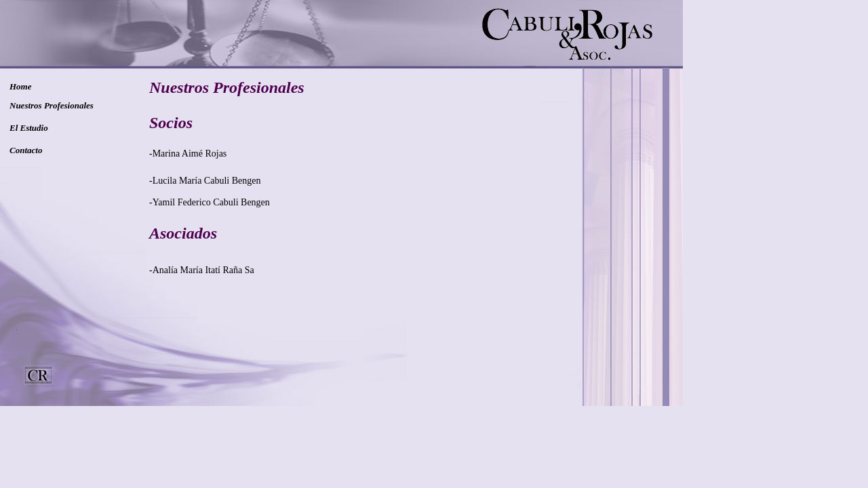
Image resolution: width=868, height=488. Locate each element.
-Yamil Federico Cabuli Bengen (210, 202)
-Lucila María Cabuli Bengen (205, 181)
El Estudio (29, 128)
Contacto (26, 150)
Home (21, 86)
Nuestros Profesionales (52, 105)
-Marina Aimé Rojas (188, 154)
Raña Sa (237, 270)
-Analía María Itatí (185, 270)
